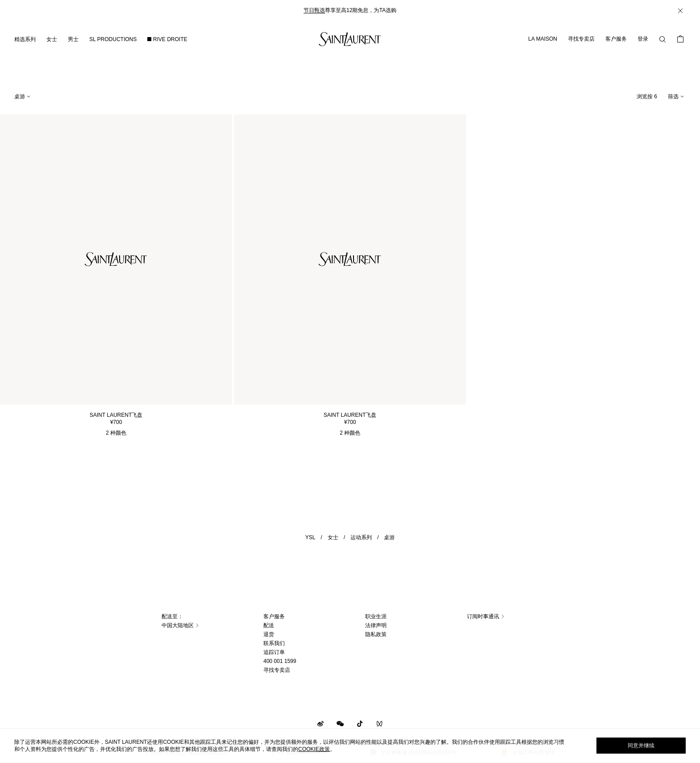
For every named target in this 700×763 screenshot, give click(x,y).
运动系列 (361, 537)
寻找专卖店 (581, 39)
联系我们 (274, 643)
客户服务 (616, 39)
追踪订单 (274, 652)
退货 (269, 634)
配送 (269, 625)
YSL (310, 537)
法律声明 (376, 625)
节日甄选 (314, 10)
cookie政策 (314, 749)
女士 (333, 537)
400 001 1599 (280, 661)
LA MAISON (543, 39)
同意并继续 (641, 746)
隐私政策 (376, 634)
